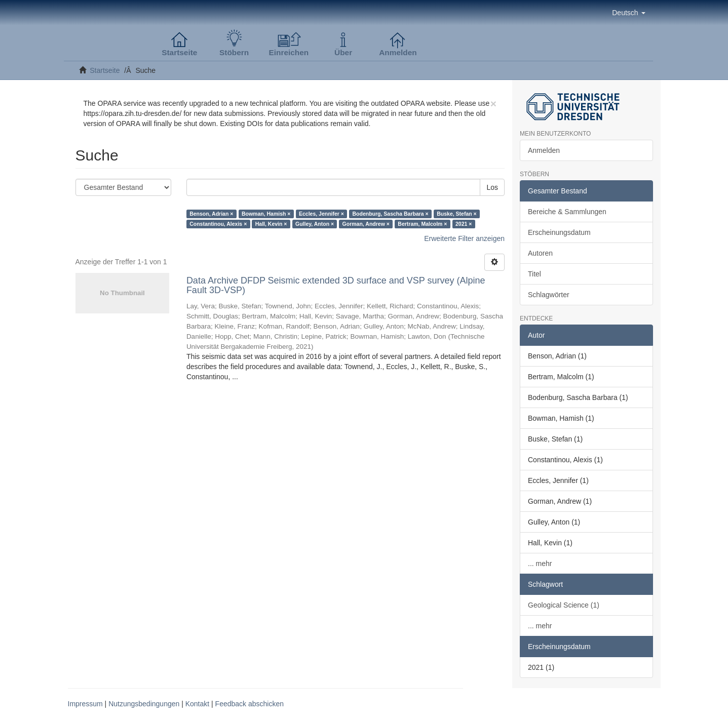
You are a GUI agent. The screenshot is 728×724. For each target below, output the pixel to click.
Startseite (105, 70)
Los (492, 187)
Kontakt (197, 704)
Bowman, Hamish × (266, 214)
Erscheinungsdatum (559, 232)
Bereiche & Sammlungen (567, 212)
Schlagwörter (549, 295)
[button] (628, 13)
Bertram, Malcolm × (422, 224)
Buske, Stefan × (457, 214)
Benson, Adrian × (211, 214)
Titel (534, 274)
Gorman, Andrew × (366, 224)
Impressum (85, 704)
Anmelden (544, 150)
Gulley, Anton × (315, 224)
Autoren (540, 253)
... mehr (540, 564)
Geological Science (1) (564, 605)
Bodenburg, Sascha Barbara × (390, 214)
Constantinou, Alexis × (218, 224)
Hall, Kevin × (271, 224)
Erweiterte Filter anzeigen (464, 238)
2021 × (464, 224)
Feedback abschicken (250, 704)
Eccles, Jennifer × (321, 214)
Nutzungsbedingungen (144, 704)
